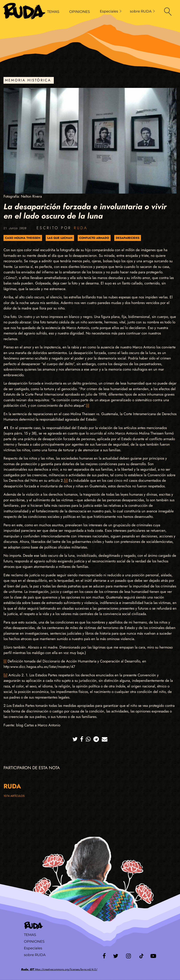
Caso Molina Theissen (23, 238)
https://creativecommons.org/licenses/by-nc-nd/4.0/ (59, 969)
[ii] (66, 480)
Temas (30, 935)
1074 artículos (14, 796)
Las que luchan (60, 238)
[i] (88, 405)
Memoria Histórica (28, 80)
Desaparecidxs (128, 238)
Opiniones (34, 941)
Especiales (111, 11)
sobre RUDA (142, 11)
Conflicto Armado (94, 238)
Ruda (81, 228)
